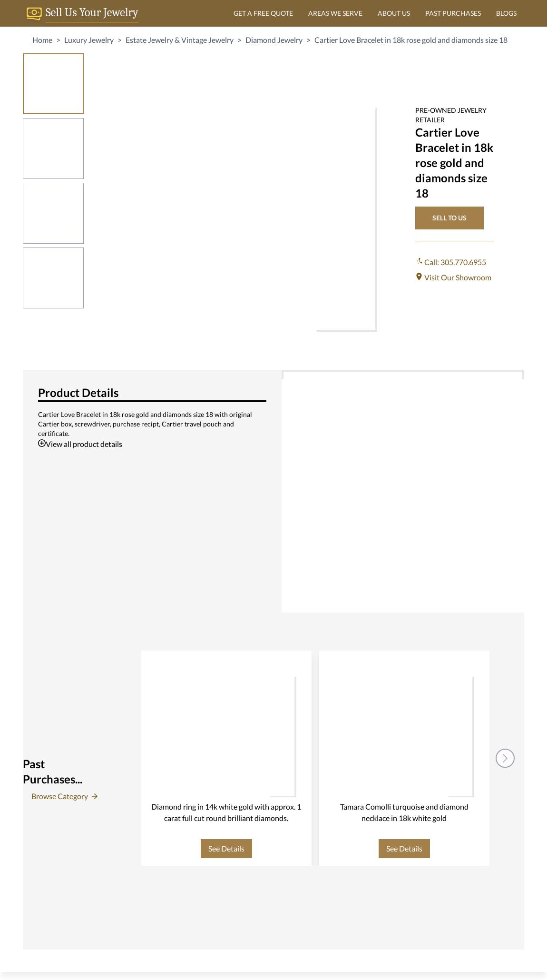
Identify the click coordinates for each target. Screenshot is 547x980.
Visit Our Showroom (453, 277)
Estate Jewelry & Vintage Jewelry (180, 40)
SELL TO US (449, 218)
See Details (226, 848)
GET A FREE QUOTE (263, 13)
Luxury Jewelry (89, 40)
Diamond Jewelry (274, 40)
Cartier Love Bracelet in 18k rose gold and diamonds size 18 (411, 40)
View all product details (80, 444)
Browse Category (64, 796)
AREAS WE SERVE (335, 13)
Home (42, 40)
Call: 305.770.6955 (451, 262)
